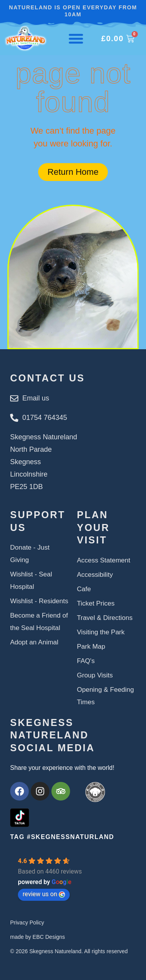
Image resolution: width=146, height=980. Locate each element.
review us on (44, 894)
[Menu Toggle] (76, 38)
